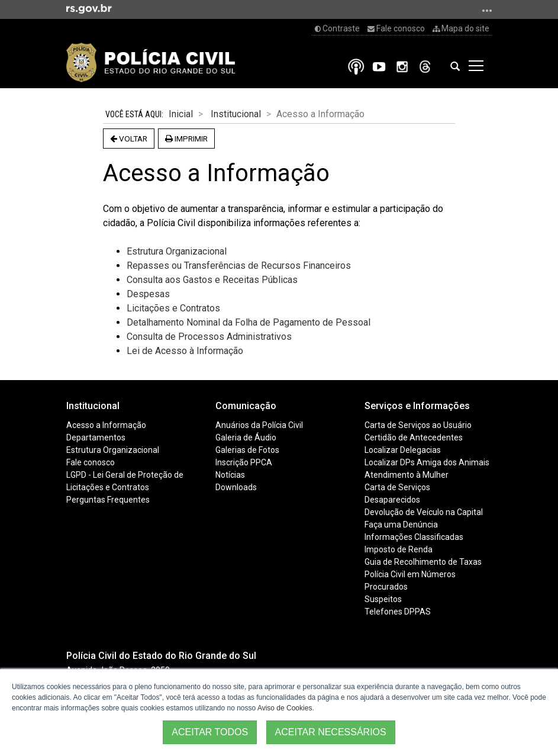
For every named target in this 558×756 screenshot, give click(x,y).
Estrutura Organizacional (177, 251)
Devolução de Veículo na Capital (424, 512)
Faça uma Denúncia (401, 525)
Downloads (236, 487)
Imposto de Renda (399, 549)
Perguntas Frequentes (108, 500)
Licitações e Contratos (108, 487)
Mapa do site (461, 28)
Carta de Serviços (397, 487)
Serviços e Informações (417, 406)
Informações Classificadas (414, 537)
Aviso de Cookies (285, 708)
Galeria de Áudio (246, 437)
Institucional (236, 114)
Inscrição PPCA (244, 462)
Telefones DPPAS (398, 612)
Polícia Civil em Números (410, 574)
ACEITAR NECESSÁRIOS (331, 732)
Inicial (181, 114)
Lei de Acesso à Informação (185, 351)
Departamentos (96, 437)
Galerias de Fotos (247, 450)
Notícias (230, 475)
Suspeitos (383, 599)
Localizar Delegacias (403, 450)
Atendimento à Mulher (407, 475)
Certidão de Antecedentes (414, 437)
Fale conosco (396, 28)
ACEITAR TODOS (210, 732)
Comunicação (246, 406)
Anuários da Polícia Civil (259, 425)
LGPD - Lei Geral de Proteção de (125, 475)
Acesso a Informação (106, 425)
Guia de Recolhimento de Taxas (423, 562)
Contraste (337, 28)
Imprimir (186, 139)
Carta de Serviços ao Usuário (418, 425)
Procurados (386, 587)
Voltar (129, 139)
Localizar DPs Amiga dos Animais (427, 462)
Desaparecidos (392, 500)
